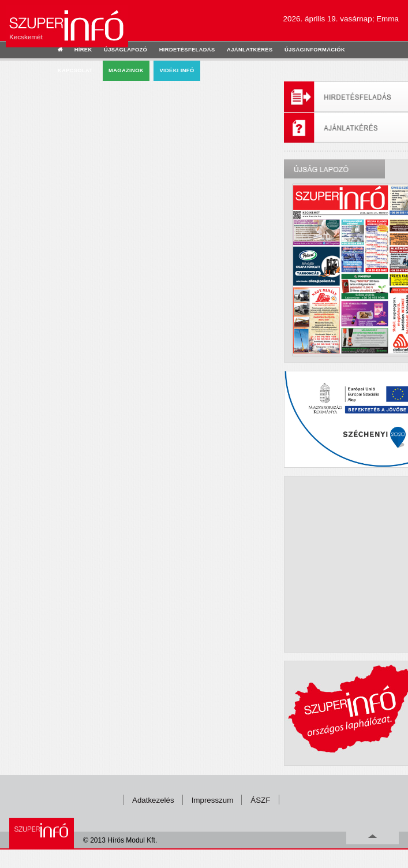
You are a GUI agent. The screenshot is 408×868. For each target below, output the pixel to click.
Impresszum (213, 800)
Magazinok (126, 70)
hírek (83, 50)
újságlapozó (126, 50)
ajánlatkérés (250, 50)
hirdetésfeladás (187, 50)
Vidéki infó (177, 70)
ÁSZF (260, 800)
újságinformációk (315, 50)
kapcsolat (75, 70)
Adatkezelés (153, 800)
